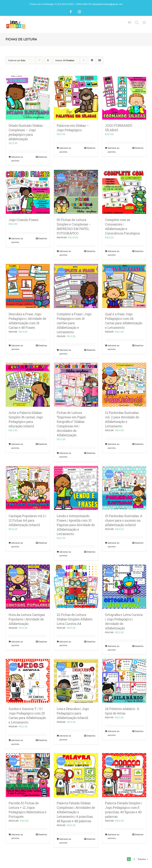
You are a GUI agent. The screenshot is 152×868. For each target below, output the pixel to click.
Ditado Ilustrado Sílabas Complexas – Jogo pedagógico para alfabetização (26, 132)
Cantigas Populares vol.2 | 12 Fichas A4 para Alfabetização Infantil (27, 520)
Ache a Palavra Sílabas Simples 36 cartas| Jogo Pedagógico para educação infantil (26, 419)
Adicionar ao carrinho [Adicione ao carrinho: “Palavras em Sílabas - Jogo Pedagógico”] (65, 150)
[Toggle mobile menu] (144, 23)
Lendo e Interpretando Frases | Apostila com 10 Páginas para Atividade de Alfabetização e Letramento (76, 525)
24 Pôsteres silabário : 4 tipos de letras (122, 711)
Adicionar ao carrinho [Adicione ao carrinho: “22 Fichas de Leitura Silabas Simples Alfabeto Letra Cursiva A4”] (65, 643)
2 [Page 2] (134, 859)
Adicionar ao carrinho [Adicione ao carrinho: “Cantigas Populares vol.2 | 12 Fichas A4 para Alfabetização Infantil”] (17, 545)
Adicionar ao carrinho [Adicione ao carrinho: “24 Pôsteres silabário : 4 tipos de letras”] (113, 733)
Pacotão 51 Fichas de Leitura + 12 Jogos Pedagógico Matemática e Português (28, 810)
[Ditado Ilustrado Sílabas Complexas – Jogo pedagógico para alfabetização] (28, 98)
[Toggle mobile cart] (129, 23)
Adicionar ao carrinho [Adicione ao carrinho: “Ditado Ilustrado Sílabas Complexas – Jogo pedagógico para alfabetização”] (17, 159)
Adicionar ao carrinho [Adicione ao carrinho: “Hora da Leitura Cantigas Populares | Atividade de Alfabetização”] (17, 643)
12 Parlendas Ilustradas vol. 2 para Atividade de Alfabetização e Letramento (122, 419)
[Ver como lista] (99, 60)
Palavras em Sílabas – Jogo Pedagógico (73, 128)
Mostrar (65, 60)
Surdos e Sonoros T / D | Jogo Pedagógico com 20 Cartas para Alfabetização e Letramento (27, 715)
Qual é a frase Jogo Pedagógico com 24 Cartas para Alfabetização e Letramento (124, 321)
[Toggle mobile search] (137, 23)
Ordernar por (17, 60)
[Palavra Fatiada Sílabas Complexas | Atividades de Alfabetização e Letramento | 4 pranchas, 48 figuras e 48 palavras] (76, 775)
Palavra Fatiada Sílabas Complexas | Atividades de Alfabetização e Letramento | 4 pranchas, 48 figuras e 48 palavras (76, 812)
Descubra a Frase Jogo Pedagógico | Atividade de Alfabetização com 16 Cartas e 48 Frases (27, 321)
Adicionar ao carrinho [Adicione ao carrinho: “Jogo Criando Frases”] (17, 240)
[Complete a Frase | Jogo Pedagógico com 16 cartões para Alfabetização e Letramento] (76, 286)
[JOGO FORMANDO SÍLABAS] (124, 98)
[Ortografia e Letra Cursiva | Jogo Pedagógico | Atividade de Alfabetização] (124, 587)
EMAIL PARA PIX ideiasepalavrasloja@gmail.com (100, 4)
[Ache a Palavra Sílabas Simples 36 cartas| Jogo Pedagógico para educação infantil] (28, 385)
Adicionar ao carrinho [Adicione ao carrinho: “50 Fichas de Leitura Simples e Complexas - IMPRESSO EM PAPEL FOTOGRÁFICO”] (65, 253)
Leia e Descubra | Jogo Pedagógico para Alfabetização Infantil (73, 713)
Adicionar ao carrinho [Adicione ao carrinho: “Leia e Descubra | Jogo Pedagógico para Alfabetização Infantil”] (65, 738)
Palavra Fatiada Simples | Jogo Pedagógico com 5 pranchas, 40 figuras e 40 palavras (123, 810)
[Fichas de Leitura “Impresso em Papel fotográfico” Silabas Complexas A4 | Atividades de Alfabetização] (76, 385)
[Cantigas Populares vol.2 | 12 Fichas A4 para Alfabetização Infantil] (28, 488)
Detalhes (43, 157)
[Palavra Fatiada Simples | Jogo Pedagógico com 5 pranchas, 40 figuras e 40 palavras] (124, 775)
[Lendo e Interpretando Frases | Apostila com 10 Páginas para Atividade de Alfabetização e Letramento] (76, 488)
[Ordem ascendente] (48, 60)
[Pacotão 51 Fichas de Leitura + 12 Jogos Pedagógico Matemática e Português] (28, 775)
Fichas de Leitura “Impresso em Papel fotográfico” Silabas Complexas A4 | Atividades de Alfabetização (71, 424)
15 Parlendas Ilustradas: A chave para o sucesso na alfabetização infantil (124, 520)
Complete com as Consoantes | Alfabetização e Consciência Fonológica (122, 226)
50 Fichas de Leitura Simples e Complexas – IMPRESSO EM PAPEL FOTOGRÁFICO (74, 226)
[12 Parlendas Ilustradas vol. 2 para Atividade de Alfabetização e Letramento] (124, 385)
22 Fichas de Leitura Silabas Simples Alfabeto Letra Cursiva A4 (75, 619)
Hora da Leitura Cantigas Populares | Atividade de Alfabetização (27, 619)
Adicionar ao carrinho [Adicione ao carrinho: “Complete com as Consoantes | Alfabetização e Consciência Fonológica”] (113, 253)
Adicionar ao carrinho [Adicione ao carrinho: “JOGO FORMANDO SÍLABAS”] (113, 150)
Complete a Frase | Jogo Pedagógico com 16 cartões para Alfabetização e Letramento (74, 323)
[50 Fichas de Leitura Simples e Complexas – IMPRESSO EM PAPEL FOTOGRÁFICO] (76, 192)
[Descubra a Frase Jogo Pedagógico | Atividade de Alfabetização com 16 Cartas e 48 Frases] (28, 286)
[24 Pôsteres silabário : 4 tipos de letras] (124, 681)
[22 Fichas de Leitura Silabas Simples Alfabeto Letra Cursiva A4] (76, 587)
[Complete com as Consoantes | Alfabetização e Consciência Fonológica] (124, 192)
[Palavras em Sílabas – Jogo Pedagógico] (76, 98)
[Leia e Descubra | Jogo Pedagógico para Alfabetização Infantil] (76, 681)
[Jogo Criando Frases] (28, 192)
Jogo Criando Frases (23, 220)
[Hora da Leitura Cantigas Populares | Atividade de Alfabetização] (28, 587)
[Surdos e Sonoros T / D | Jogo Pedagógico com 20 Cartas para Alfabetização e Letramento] (28, 681)
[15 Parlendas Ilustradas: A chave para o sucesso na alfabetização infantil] (124, 488)
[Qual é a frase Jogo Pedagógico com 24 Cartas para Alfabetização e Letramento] (124, 286)
